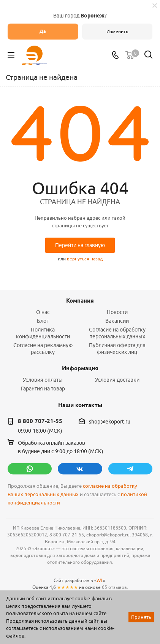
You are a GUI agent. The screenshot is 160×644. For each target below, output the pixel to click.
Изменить (117, 31)
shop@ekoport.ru (110, 422)
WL (100, 580)
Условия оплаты (43, 380)
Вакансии (117, 321)
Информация (80, 368)
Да (43, 31)
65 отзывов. (115, 587)
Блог (43, 321)
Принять (141, 617)
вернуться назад (85, 259)
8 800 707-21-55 (40, 421)
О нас (43, 312)
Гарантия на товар (43, 389)
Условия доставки (117, 380)
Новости (117, 312)
